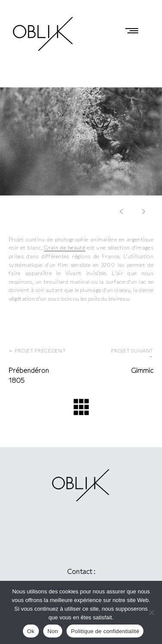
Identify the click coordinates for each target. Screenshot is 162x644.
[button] (143, 211)
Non (53, 631)
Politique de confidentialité (105, 631)
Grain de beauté (64, 247)
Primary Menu (134, 31)
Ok (31, 631)
